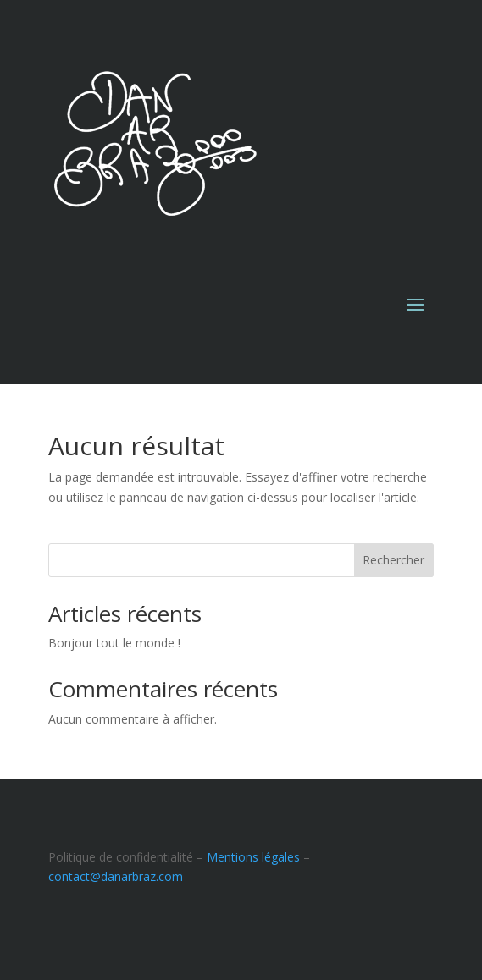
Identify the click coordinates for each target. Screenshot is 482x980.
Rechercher (393, 560)
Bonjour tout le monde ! (114, 643)
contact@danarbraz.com (116, 876)
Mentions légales (253, 857)
